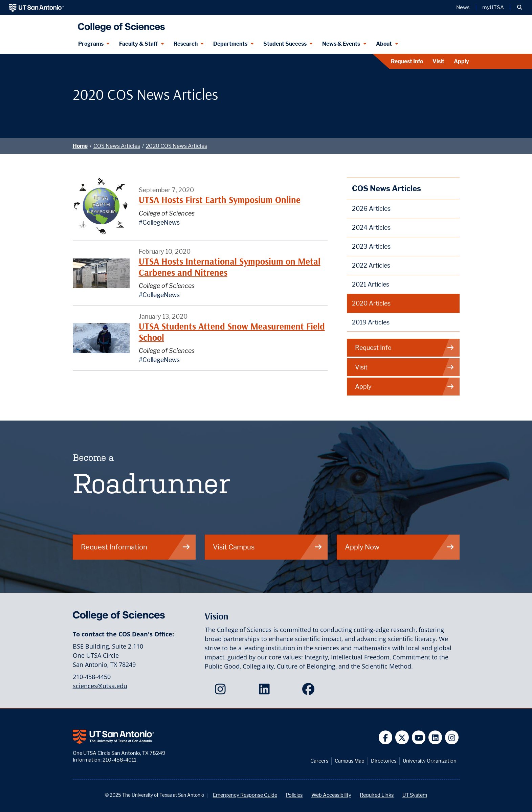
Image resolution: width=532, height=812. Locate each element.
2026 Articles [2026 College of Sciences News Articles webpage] (371, 209)
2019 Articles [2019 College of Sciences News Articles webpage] (371, 322)
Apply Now (400, 547)
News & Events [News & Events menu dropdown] (341, 44)
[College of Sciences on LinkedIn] (266, 691)
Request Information (136, 547)
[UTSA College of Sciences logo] (120, 25)
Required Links (377, 795)
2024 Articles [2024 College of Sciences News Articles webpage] (371, 228)
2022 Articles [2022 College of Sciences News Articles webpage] (371, 265)
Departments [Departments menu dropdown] (230, 44)
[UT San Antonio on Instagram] (452, 737)
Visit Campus (268, 547)
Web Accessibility (331, 795)
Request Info (407, 61)
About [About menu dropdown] (384, 44)
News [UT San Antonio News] (463, 7)
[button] (520, 7)
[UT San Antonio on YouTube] (419, 737)
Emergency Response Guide (245, 795)
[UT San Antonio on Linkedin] (435, 737)
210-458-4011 (119, 760)
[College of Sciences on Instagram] (222, 691)
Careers (319, 761)
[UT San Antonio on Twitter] (402, 737)
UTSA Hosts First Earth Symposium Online (220, 200)
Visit (438, 61)
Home (80, 146)
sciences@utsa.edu (100, 686)
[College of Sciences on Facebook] (310, 691)
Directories (384, 761)
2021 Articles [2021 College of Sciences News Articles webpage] (371, 284)
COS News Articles (117, 146)
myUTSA (493, 7)
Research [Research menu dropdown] (186, 44)
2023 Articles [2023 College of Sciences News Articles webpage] (371, 246)
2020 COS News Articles (176, 146)
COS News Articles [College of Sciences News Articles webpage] (386, 188)
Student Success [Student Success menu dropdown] (285, 44)
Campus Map (350, 761)
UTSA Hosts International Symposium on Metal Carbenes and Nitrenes (230, 267)
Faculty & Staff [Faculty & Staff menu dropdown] (138, 44)
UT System (415, 795)
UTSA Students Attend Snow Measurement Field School (232, 332)
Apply (461, 61)
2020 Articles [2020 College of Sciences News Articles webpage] (371, 303)
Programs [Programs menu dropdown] (91, 44)
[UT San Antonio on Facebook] (386, 737)
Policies (294, 795)
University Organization (430, 761)
